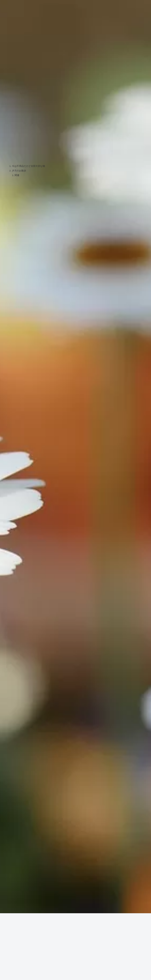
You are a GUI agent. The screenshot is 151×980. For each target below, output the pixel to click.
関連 (17, 176)
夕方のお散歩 (19, 171)
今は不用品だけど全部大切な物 (28, 166)
